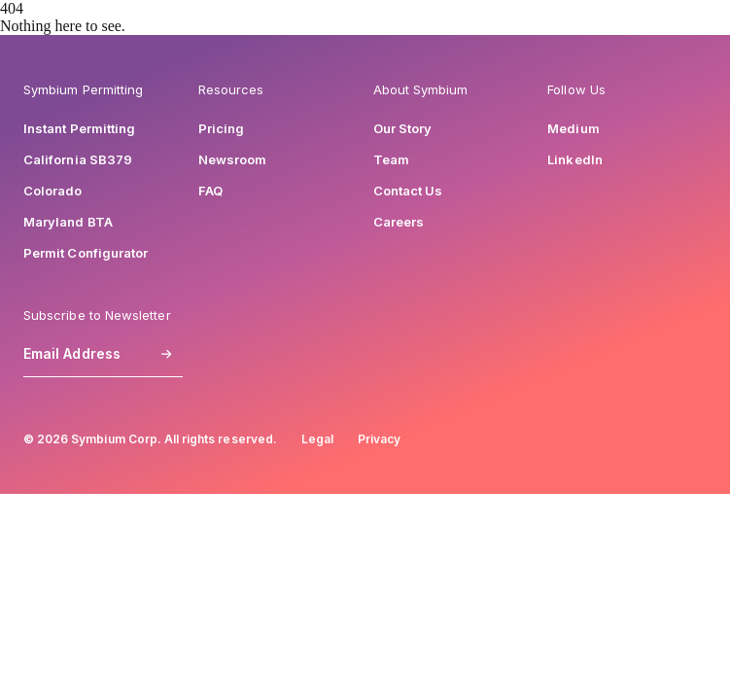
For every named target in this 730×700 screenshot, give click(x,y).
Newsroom (233, 159)
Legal (317, 439)
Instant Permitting (79, 128)
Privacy (379, 439)
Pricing (222, 128)
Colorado (53, 191)
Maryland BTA (68, 222)
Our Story (403, 128)
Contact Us (408, 191)
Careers (399, 222)
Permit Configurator (86, 253)
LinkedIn (575, 159)
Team (391, 159)
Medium (573, 128)
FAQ (210, 191)
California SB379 (78, 159)
